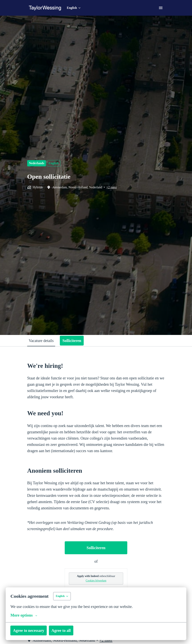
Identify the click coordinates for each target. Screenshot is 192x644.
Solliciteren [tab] (77, 341)
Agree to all (66, 630)
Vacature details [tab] (44, 341)
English (55, 163)
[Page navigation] (161, 8)
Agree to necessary (31, 630)
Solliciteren (96, 560)
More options (25, 615)
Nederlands (37, 163)
